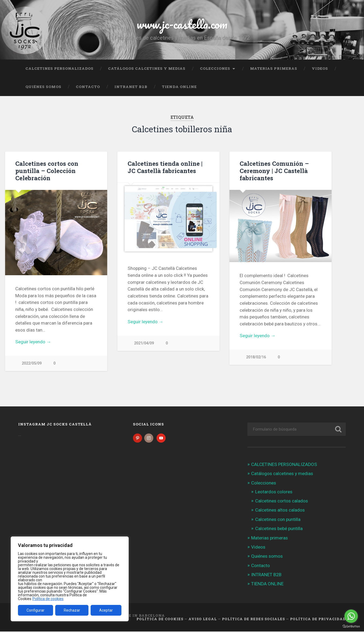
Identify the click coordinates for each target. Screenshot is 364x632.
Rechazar (72, 610)
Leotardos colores (274, 492)
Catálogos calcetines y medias (147, 68)
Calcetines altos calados (280, 511)
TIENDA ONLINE (179, 87)
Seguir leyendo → (33, 342)
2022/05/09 (32, 363)
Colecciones (215, 68)
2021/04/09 (144, 343)
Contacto (88, 87)
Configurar (36, 610)
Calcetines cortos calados (282, 501)
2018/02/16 (256, 357)
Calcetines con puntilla (278, 520)
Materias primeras (274, 68)
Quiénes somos (43, 87)
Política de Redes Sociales (253, 619)
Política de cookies (48, 599)
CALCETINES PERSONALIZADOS (60, 68)
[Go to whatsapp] (351, 616)
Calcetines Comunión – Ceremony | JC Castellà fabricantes (274, 171)
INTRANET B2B (131, 87)
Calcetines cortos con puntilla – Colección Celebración (47, 171)
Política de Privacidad (318, 619)
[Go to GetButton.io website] (351, 627)
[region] (70, 579)
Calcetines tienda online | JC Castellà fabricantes (165, 167)
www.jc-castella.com (182, 24)
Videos (320, 68)
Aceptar (106, 610)
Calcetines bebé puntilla (279, 529)
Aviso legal (203, 619)
